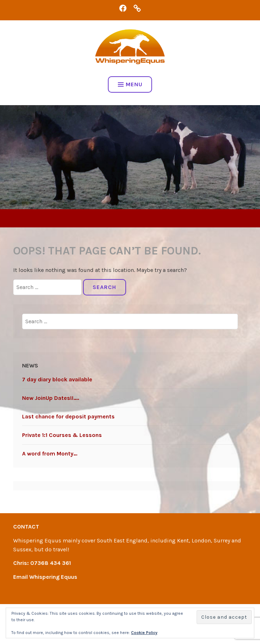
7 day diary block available (57, 379)
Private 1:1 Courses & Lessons (62, 435)
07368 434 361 (51, 563)
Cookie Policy (144, 633)
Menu (130, 84)
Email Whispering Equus (45, 577)
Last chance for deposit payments (68, 416)
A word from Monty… (50, 454)
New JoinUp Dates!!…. (51, 398)
